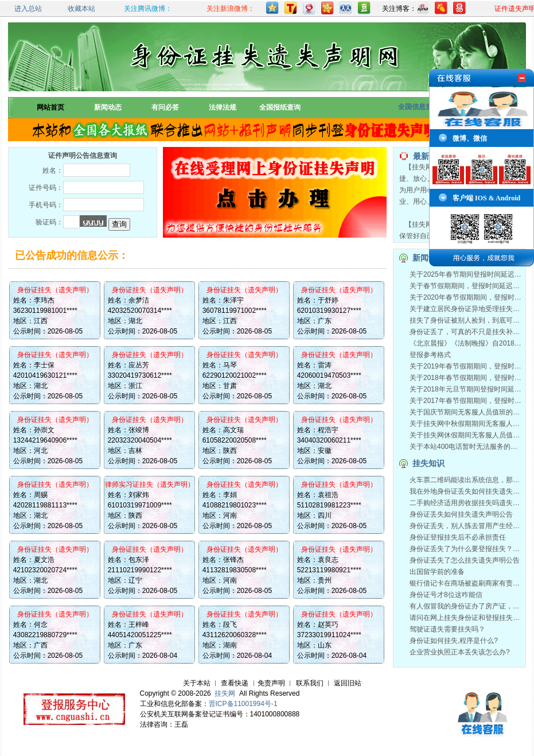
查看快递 (235, 683)
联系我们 (310, 683)
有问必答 (165, 107)
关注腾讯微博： (148, 9)
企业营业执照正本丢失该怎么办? (460, 652)
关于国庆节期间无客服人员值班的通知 (468, 412)
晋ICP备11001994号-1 (243, 704)
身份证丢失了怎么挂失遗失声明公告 (465, 560)
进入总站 (28, 9)
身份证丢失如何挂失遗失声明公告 (461, 514)
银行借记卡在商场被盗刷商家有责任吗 (468, 583)
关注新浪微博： (231, 9)
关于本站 (197, 683)
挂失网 (225, 693)
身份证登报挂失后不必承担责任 (458, 537)
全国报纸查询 (280, 107)
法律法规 (223, 107)
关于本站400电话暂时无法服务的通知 (467, 447)
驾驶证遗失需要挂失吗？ (447, 629)
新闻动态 (108, 107)
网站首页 (50, 107)
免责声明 (271, 683)
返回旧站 (348, 683)
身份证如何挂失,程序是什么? (454, 641)
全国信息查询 (419, 107)
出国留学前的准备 (437, 572)
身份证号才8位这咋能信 (446, 595)
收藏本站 (81, 9)
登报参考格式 (430, 355)
